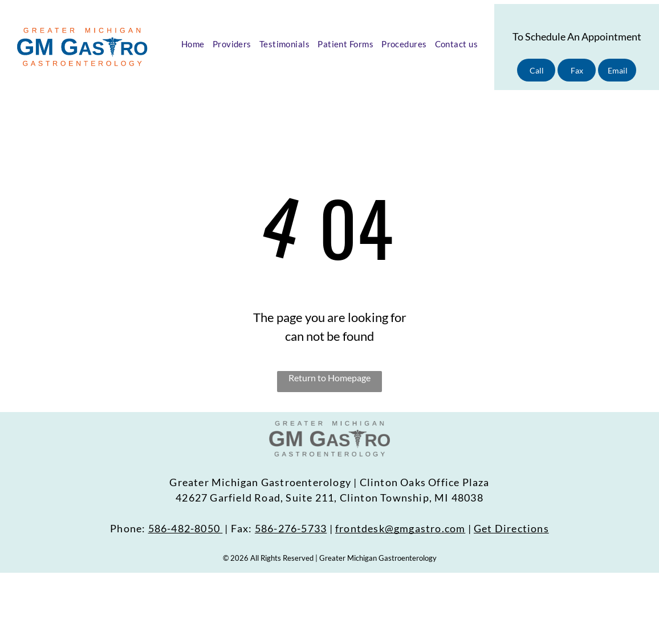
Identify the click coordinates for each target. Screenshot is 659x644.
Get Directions (511, 528)
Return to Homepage (329, 378)
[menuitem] (193, 44)
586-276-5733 (291, 528)
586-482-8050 (184, 528)
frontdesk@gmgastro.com (400, 528)
